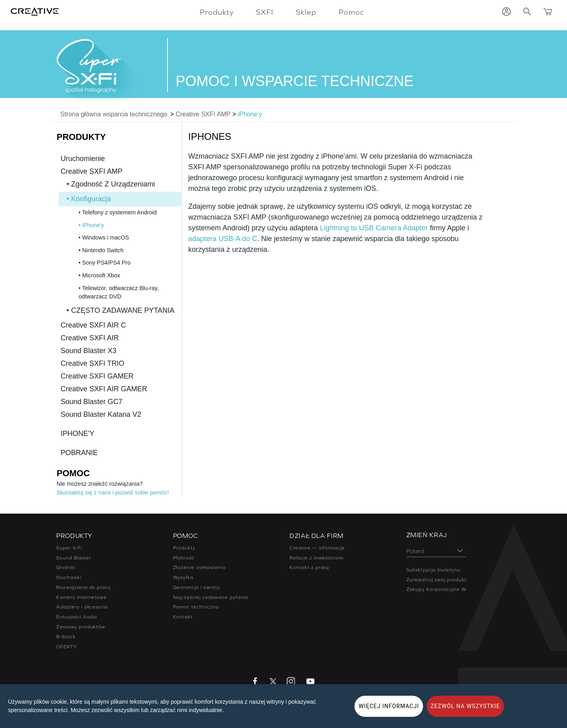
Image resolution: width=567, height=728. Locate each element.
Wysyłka (183, 577)
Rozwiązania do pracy (84, 587)
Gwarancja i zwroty (197, 587)
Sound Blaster (74, 558)
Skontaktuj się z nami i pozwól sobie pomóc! (113, 493)
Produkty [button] (217, 12)
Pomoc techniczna (196, 607)
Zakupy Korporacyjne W (436, 589)
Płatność (184, 558)
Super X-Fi (69, 548)
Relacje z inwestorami (316, 558)
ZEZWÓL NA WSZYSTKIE (465, 706)
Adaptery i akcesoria (82, 607)
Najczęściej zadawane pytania (211, 597)
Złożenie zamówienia (199, 567)
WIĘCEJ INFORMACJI (389, 706)
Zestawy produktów (81, 627)
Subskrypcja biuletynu (433, 570)
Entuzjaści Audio (77, 617)
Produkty (184, 548)
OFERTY (67, 647)
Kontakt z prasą (309, 567)
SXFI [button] (265, 12)
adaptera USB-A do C (223, 239)
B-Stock (66, 637)
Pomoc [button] (351, 12)
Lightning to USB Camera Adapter (374, 228)
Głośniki (66, 567)
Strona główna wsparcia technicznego (114, 114)
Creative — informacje (317, 548)
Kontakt (183, 617)
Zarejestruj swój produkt (436, 580)
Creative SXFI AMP (203, 114)
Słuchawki (69, 577)
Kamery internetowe (82, 597)
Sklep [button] (306, 12)
